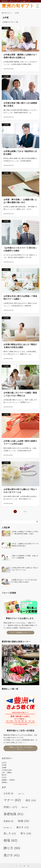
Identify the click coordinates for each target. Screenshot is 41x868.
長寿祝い (5, 782)
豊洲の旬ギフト (18, 6)
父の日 (4, 777)
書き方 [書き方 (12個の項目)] (23, 827)
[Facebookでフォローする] (17, 866)
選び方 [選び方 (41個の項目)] (12, 855)
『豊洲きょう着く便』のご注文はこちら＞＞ (20, 748)
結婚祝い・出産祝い (9, 780)
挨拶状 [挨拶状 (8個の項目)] (9, 821)
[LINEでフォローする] (24, 866)
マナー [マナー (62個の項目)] (12, 800)
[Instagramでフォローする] (20, 866)
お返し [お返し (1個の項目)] (21, 794)
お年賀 (4, 765)
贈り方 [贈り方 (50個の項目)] (12, 848)
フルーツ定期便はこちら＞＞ (20, 632)
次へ (25, 512)
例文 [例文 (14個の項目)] (31, 800)
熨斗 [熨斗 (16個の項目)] (26, 833)
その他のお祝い (7, 770)
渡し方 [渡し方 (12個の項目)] (10, 833)
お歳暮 (4, 768)
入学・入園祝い (7, 772)
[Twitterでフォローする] (13, 866)
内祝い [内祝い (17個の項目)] (10, 807)
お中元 (4, 763)
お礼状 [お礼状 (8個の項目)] (9, 793)
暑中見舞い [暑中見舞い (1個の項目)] (8, 828)
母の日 (4, 775)
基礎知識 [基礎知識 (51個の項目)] (13, 814)
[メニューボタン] (38, 6)
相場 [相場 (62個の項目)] (11, 840)
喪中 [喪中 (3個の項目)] (25, 807)
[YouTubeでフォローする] (28, 866)
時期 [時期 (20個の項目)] (24, 821)
